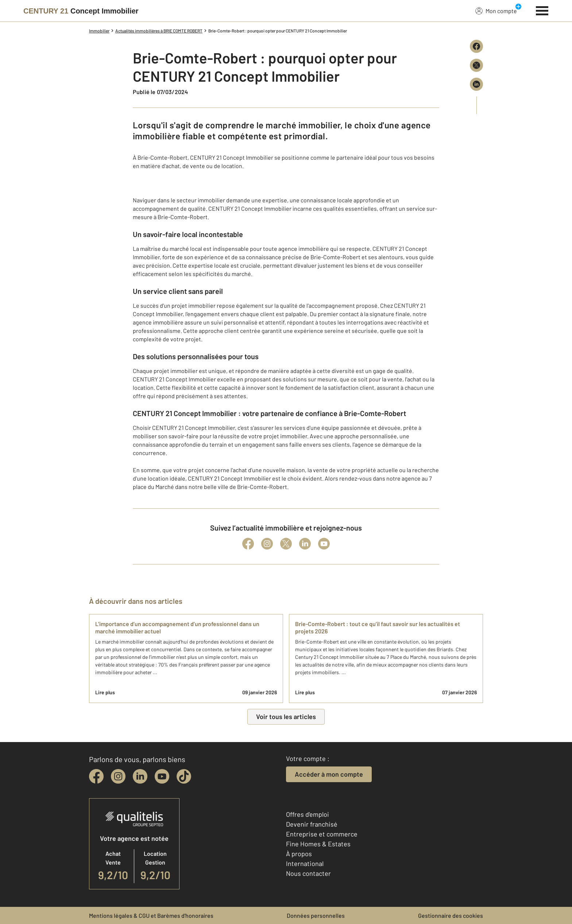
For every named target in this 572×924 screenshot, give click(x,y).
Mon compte (496, 11)
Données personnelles (316, 915)
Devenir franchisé (312, 824)
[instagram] (118, 776)
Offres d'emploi (308, 814)
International (305, 863)
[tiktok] (184, 776)
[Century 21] (81, 11)
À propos (299, 854)
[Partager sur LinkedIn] (476, 84)
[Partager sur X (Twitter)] (476, 65)
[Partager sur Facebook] (476, 46)
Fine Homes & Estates (318, 844)
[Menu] (542, 10)
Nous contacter (308, 873)
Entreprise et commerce (322, 834)
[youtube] (162, 776)
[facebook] (96, 776)
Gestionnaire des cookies (451, 915)
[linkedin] (140, 776)
